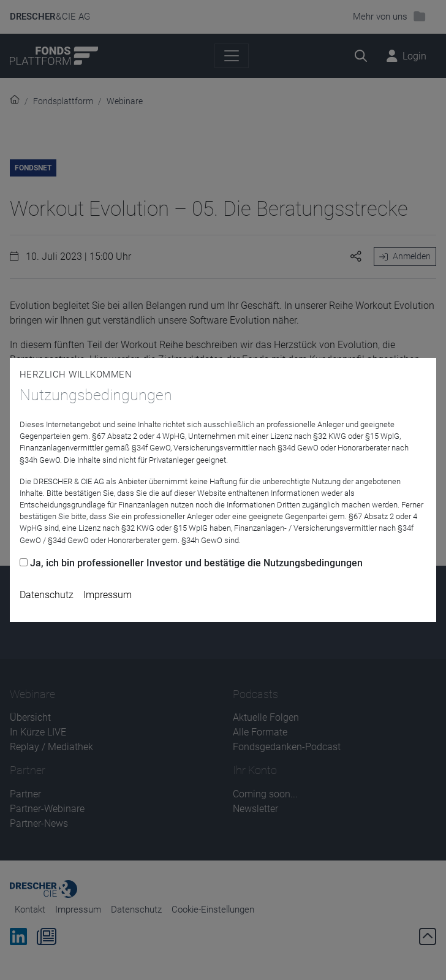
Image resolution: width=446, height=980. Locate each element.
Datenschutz (47, 595)
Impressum (108, 595)
